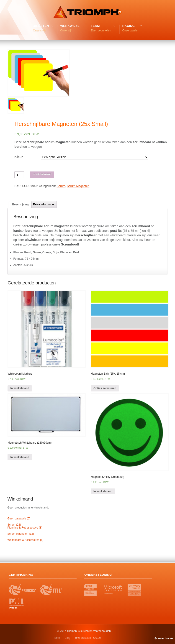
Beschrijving (20, 204)
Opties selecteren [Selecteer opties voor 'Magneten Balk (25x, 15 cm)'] (105, 388)
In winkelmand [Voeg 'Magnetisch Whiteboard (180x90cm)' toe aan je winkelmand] (20, 457)
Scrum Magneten (78, 186)
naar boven (165, 638)
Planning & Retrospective (23, 528)
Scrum (61, 186)
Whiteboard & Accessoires (23, 540)
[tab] (20, 204)
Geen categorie (17, 519)
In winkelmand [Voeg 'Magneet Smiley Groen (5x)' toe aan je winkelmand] (103, 491)
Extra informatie (43, 204)
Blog (67, 638)
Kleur (19, 157)
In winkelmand (42, 174)
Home (56, 638)
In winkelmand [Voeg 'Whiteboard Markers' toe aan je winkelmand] (20, 388)
